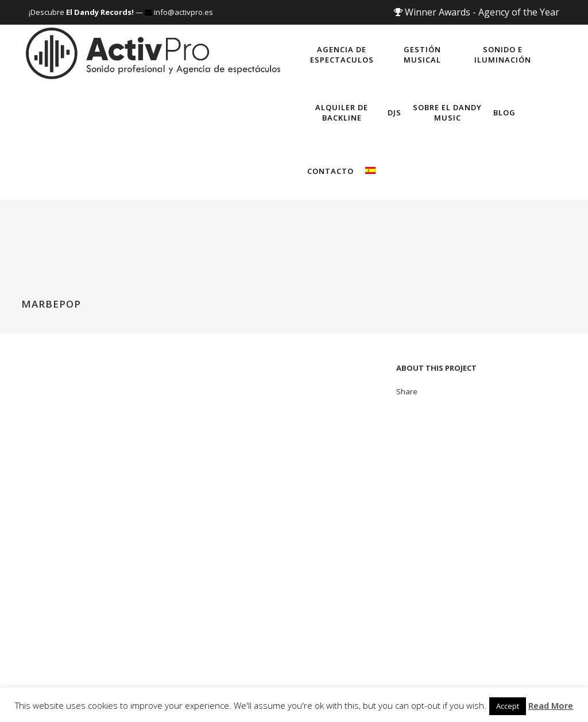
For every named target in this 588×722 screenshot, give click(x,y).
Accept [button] (508, 706)
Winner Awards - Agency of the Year (477, 12)
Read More (551, 705)
